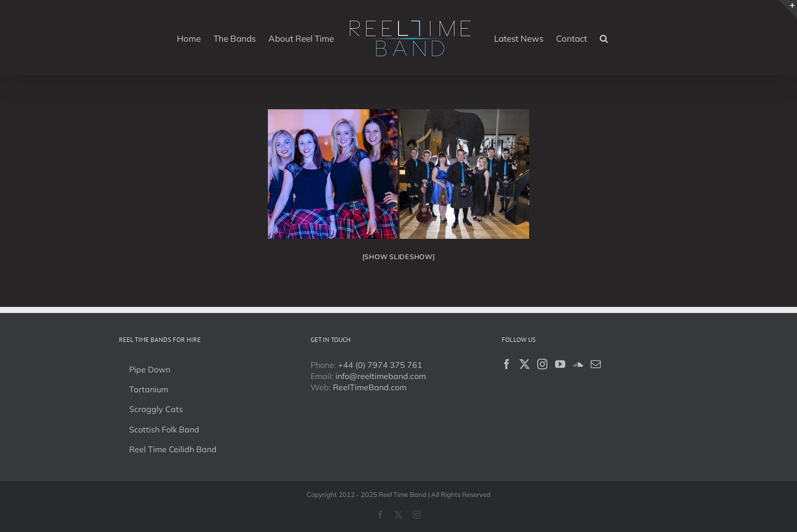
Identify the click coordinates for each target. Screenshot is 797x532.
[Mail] (596, 364)
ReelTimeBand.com (370, 387)
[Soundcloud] (578, 364)
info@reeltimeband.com (381, 376)
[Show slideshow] (399, 257)
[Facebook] (507, 364)
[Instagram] (542, 364)
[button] (604, 38)
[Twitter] (525, 364)
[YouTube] (560, 364)
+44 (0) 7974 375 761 (380, 365)
